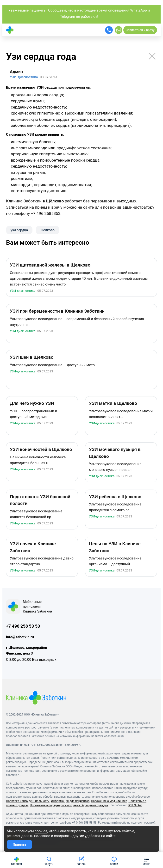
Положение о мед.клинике (109, 801)
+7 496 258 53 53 (23, 627)
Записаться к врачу (140, 30)
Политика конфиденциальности (28, 801)
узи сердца (19, 230)
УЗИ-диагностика (23, 291)
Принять (19, 844)
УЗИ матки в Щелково (113, 404)
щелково (47, 230)
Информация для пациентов (70, 801)
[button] (147, 860)
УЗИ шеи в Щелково (32, 358)
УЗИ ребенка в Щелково (115, 497)
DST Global (135, 806)
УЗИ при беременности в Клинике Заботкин (57, 312)
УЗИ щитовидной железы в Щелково (50, 266)
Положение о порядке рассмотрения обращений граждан (69, 806)
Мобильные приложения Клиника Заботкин (38, 607)
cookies (41, 831)
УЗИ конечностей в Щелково (41, 450)
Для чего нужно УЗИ (32, 404)
